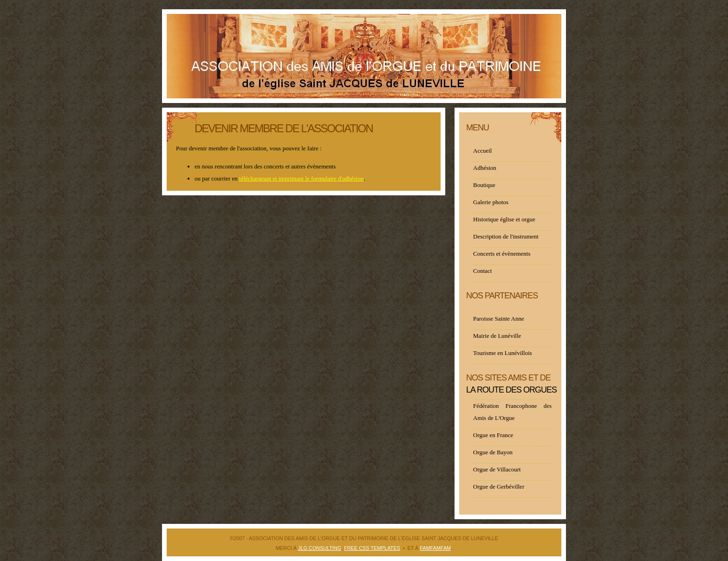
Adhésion (485, 168)
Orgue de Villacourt (497, 469)
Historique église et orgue (504, 219)
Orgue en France (493, 435)
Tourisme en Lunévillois (503, 353)
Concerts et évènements (502, 254)
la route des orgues (511, 390)
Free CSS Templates (372, 548)
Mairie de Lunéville (497, 336)
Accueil (482, 151)
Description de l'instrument (506, 236)
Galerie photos (491, 202)
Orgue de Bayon (493, 452)
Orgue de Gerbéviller (499, 487)
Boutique (484, 185)
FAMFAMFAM (435, 548)
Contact (482, 271)
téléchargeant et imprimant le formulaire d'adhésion (301, 178)
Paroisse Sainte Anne (499, 319)
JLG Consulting (320, 548)
